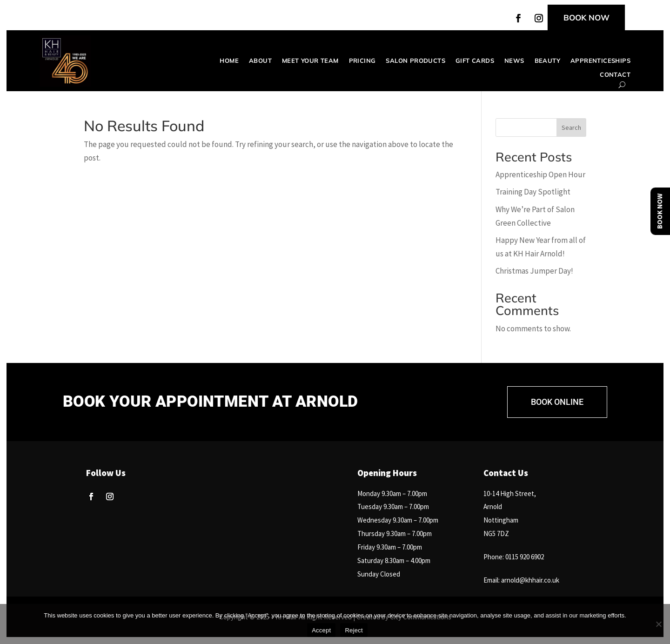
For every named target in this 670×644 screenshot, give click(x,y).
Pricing (362, 61)
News (514, 61)
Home (229, 61)
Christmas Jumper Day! (534, 271)
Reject (354, 630)
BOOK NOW (586, 17)
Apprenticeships (600, 61)
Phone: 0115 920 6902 (514, 557)
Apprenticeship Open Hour (540, 174)
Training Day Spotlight (533, 192)
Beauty (547, 61)
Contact (615, 75)
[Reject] (658, 624)
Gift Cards (475, 61)
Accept (321, 630)
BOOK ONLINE (557, 402)
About (260, 61)
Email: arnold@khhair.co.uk (521, 580)
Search (571, 127)
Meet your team (310, 61)
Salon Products (415, 61)
